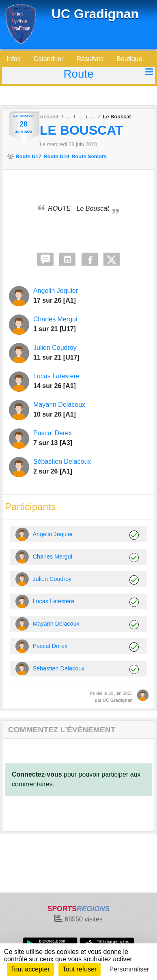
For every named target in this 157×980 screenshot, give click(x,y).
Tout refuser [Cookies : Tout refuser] (80, 969)
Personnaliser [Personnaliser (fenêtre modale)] (129, 969)
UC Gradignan (95, 14)
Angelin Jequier (56, 291)
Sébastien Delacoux (62, 462)
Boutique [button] (129, 59)
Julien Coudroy (55, 348)
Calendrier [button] (49, 59)
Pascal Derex (53, 433)
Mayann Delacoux (59, 405)
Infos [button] (14, 59)
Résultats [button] (90, 59)
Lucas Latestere (56, 376)
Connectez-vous (37, 774)
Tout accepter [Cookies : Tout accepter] (30, 969)
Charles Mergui (55, 319)
